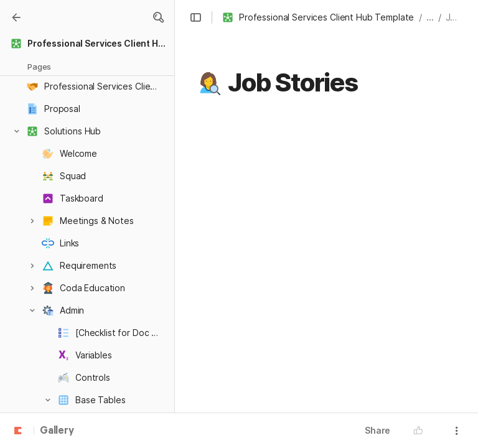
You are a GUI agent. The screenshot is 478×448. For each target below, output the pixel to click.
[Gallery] (16, 17)
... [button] (430, 17)
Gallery (57, 431)
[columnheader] (297, 238)
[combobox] (303, 226)
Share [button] (377, 430)
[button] (158, 17)
